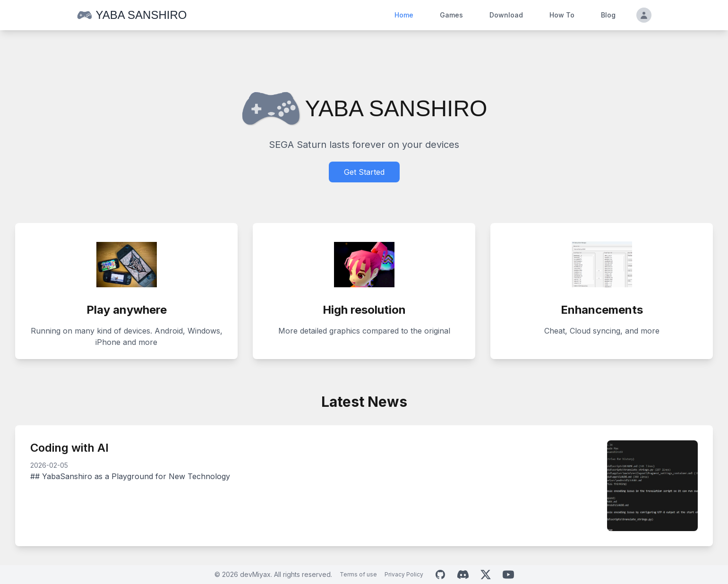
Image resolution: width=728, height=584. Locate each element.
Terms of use (358, 574)
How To (562, 15)
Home (404, 15)
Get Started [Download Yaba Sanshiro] (364, 172)
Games (451, 15)
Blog (608, 15)
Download (506, 15)
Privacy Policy (404, 574)
